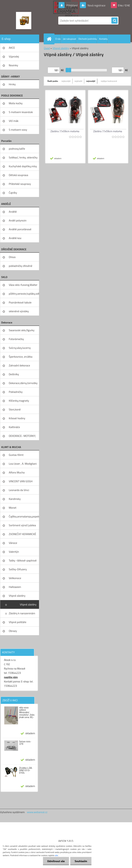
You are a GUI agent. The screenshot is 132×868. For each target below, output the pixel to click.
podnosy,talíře (17, 149)
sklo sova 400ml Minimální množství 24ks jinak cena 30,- (27, 712)
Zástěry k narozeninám (22, 613)
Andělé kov (15, 238)
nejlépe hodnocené (109, 81)
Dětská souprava (18, 175)
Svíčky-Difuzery (18, 569)
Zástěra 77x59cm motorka (65, 131)
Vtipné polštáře (18, 622)
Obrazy (13, 631)
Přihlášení (72, 5)
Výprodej (14, 56)
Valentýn (14, 552)
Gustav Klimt (16, 455)
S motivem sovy (18, 130)
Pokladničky (16, 392)
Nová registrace (96, 5)
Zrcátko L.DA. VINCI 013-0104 (26, 770)
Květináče (14, 427)
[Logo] (24, 21)
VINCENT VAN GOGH (21, 481)
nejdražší (78, 81)
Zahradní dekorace (19, 365)
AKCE (12, 48)
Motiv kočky (16, 103)
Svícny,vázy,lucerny (20, 348)
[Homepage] (50, 39)
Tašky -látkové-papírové (23, 560)
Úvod (47, 48)
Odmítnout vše (56, 861)
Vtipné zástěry (17, 596)
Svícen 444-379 (25, 743)
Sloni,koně (15, 409)
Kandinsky (15, 499)
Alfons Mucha (17, 472)
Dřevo (12, 257)
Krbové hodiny (17, 418)
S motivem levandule (21, 112)
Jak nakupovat (70, 39)
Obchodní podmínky (88, 39)
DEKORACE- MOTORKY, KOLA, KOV (22, 437)
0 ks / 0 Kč (124, 5)
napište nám (11, 677)
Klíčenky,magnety (19, 401)
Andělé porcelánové (20, 229)
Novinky (13, 65)
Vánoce (13, 543)
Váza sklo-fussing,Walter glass (23, 286)
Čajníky (13, 193)
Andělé (13, 212)
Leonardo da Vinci (19, 490)
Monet (13, 508)
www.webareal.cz (37, 812)
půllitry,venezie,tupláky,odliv (24, 294)
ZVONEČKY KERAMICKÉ (22, 534)
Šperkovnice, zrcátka (21, 357)
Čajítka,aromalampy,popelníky (24, 516)
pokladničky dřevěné (21, 266)
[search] (114, 21)
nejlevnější (66, 81)
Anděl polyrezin (18, 220)
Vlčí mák (14, 121)
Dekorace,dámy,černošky (23, 383)
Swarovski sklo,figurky (22, 330)
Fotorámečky (16, 339)
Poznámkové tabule (20, 302)
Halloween (15, 587)
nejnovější (91, 81)
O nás (58, 39)
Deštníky (14, 374)
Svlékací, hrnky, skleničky (23, 157)
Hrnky (12, 84)
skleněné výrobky (19, 311)
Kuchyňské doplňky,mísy (23, 166)
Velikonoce (15, 578)
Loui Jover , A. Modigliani (23, 464)
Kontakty (103, 39)
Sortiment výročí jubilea (22, 525)
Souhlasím (81, 861)
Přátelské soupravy (20, 184)
